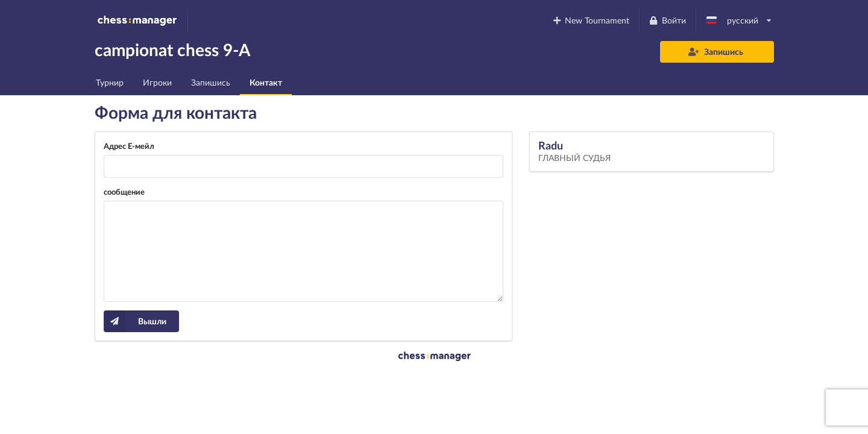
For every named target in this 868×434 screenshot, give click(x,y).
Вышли (135, 321)
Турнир (110, 82)
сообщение (124, 192)
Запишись (716, 52)
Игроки (157, 82)
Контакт (266, 82)
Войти (667, 20)
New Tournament (590, 20)
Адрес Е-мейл (129, 146)
